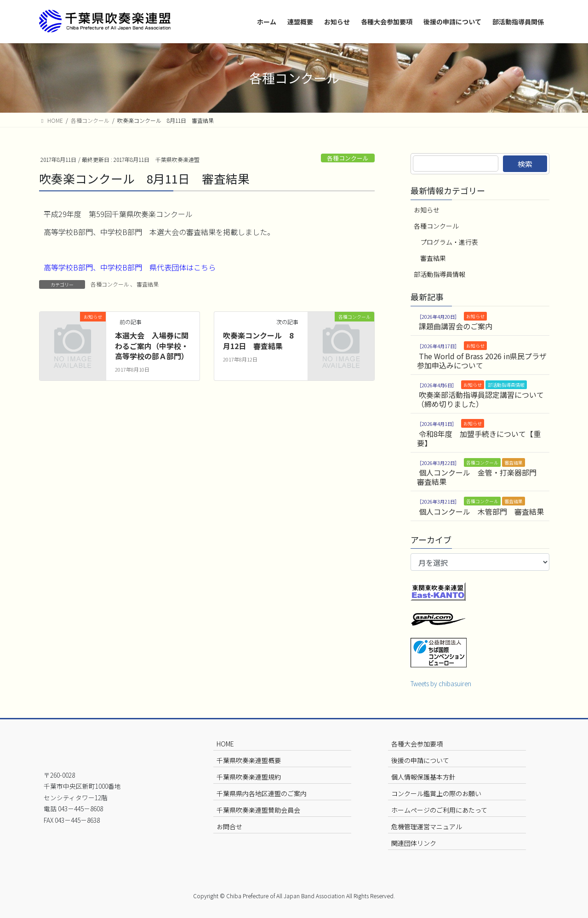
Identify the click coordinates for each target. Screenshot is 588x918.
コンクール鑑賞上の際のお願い (436, 793)
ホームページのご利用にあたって (439, 810)
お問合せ (229, 826)
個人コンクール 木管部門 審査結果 (481, 511)
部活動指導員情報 (440, 274)
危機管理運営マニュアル (427, 826)
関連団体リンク (414, 843)
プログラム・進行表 (449, 242)
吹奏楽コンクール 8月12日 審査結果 (258, 340)
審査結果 (148, 284)
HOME (225, 744)
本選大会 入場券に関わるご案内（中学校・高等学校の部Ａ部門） (152, 346)
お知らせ (427, 210)
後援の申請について (420, 760)
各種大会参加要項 (417, 744)
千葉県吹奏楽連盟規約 (249, 777)
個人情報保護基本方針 (423, 777)
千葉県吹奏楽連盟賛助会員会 (258, 810)
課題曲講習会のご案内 (456, 326)
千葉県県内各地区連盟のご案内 (262, 793)
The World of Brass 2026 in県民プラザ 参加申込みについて (482, 361)
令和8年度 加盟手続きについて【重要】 (479, 438)
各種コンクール (348, 158)
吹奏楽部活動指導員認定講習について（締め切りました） (480, 399)
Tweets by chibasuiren (441, 683)
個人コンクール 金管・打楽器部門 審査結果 (480, 477)
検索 (525, 164)
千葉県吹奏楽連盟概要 (249, 760)
